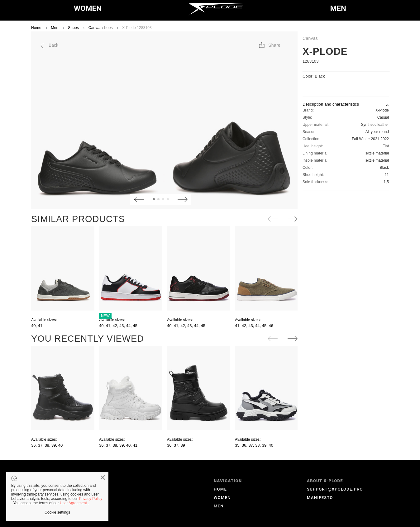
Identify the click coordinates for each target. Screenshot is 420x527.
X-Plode (325, 52)
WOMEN (88, 8)
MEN (338, 8)
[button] (269, 45)
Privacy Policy (91, 499)
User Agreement (74, 503)
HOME (220, 489)
